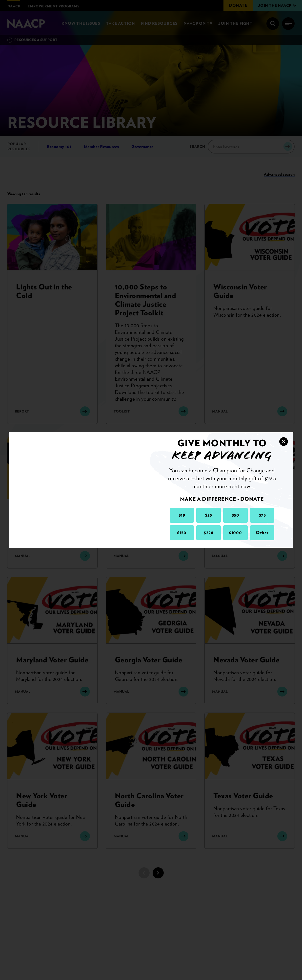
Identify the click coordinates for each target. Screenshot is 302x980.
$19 (182, 515)
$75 (262, 515)
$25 (209, 515)
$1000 (235, 533)
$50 (235, 515)
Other (262, 533)
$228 (209, 533)
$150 (182, 533)
